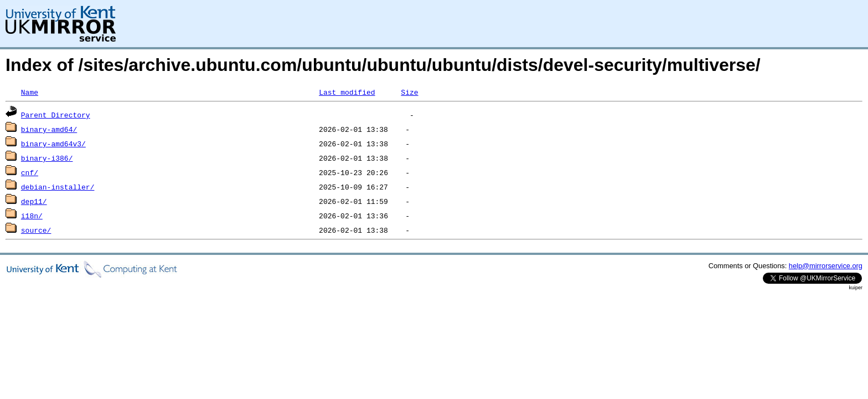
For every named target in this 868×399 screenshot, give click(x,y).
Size (409, 92)
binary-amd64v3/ (53, 144)
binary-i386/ (47, 158)
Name (30, 92)
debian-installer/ (58, 187)
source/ (36, 230)
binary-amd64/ (49, 129)
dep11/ (34, 201)
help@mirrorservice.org (826, 266)
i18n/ (32, 216)
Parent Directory (56, 115)
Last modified (347, 92)
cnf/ (30, 172)
